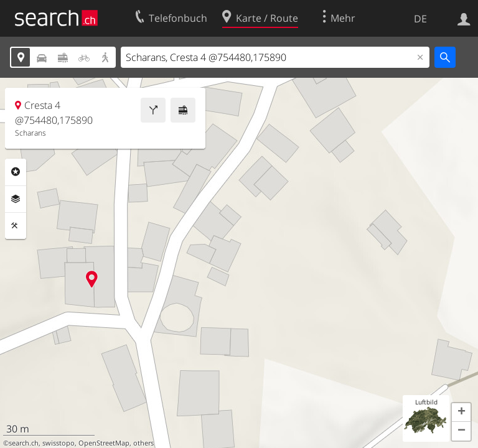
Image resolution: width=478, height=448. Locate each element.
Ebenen (16, 199)
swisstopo (59, 443)
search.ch (24, 443)
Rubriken (16, 172)
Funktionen (16, 226)
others (143, 443)
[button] (461, 413)
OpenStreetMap (104, 443)
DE (420, 19)
